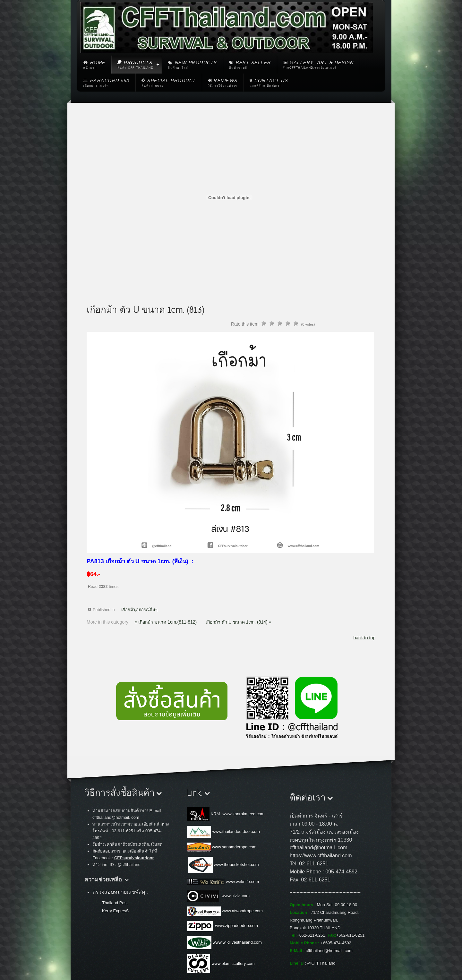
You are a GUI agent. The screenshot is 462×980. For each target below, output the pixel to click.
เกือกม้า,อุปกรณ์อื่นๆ (140, 610)
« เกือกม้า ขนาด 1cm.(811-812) (166, 622)
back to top (365, 638)
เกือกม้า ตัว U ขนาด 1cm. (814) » (238, 622)
